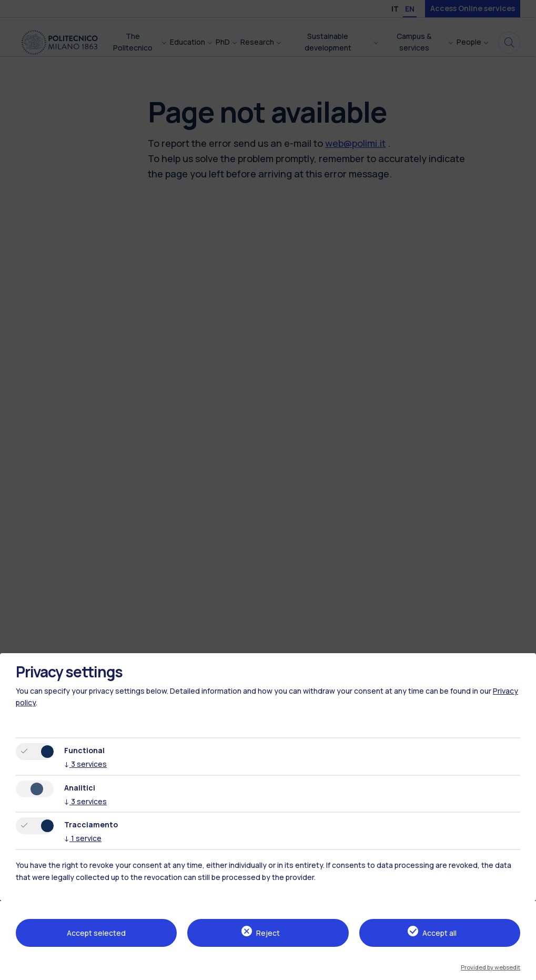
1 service (83, 838)
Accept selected (96, 933)
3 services (85, 764)
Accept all (439, 933)
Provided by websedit (491, 967)
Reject (268, 933)
